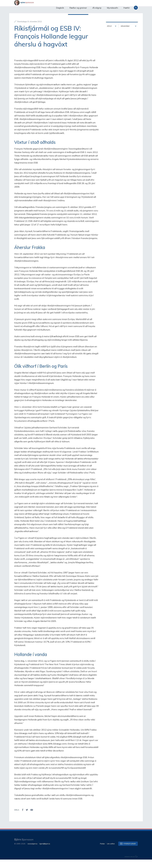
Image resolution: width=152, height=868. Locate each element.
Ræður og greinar (78, 8)
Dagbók (60, 8)
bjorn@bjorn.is (45, 852)
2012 (109, 34)
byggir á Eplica (131, 865)
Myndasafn (112, 8)
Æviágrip (97, 8)
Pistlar (102, 852)
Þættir (127, 8)
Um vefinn (111, 852)
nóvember (125, 34)
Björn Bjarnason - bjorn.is (35, 8)
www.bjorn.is (32, 852)
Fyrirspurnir (130, 852)
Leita (136, 8)
